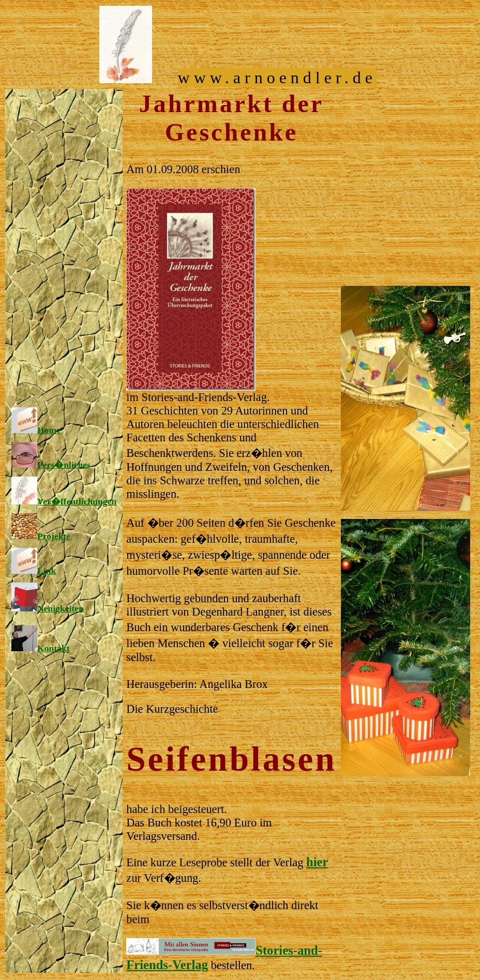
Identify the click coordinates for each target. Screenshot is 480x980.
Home (36, 430)
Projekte (41, 536)
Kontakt (41, 648)
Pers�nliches (51, 465)
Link (34, 571)
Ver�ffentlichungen (64, 501)
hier (317, 862)
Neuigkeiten (48, 608)
